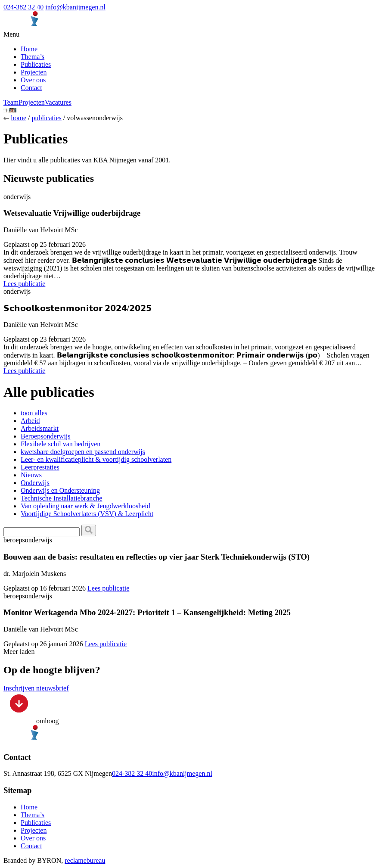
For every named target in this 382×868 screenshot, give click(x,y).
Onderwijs (35, 483)
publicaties (46, 118)
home (19, 118)
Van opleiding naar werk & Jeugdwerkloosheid (85, 506)
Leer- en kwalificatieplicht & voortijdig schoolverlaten (96, 459)
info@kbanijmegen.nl (75, 7)
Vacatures (58, 102)
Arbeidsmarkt (40, 428)
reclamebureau (85, 860)
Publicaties (36, 64)
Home (29, 49)
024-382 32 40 (23, 7)
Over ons (33, 80)
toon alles (34, 413)
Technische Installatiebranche (61, 498)
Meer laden (19, 652)
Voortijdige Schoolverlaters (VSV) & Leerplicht (87, 514)
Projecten (34, 72)
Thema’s (33, 57)
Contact (31, 88)
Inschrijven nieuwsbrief (36, 688)
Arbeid (30, 421)
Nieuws (31, 475)
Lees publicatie (24, 284)
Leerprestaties (40, 467)
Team (11, 102)
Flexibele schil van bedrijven (61, 444)
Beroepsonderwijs (46, 436)
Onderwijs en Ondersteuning (60, 490)
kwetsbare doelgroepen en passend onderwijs (83, 452)
